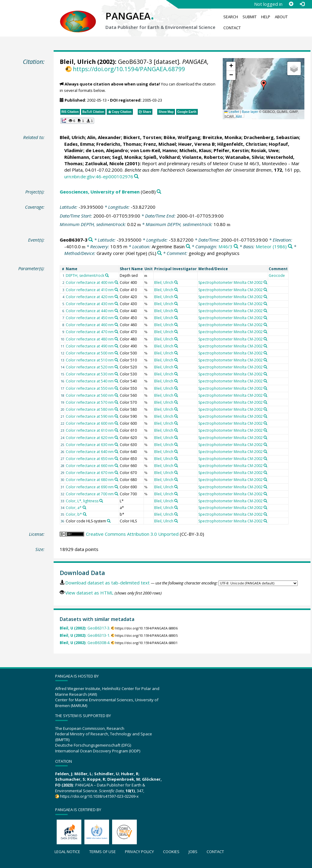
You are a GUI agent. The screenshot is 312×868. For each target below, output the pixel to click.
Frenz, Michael (160, 144)
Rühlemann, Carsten (87, 157)
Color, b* (74, 514)
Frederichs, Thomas (119, 144)
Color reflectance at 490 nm (90, 346)
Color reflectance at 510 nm (90, 360)
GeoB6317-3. (85, 628)
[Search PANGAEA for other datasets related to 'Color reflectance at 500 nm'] (116, 353)
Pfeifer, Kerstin (231, 150)
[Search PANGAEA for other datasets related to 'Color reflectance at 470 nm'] (116, 332)
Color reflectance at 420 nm (90, 297)
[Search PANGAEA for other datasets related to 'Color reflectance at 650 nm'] (116, 458)
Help (266, 17)
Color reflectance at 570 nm (90, 402)
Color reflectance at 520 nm (90, 367)
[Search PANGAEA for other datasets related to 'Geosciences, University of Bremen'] (159, 192)
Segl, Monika (127, 157)
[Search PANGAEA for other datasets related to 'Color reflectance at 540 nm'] (116, 381)
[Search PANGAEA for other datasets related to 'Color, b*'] (85, 514)
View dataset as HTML (89, 593)
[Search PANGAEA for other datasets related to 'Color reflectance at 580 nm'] (116, 409)
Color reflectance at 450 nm (90, 318)
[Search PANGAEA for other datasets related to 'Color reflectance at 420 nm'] (116, 297)
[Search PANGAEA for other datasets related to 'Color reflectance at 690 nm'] (116, 487)
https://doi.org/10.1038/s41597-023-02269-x (99, 796)
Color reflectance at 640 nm (90, 452)
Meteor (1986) (271, 246)
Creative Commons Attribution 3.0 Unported (132, 534)
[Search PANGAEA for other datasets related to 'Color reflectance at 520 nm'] (116, 367)
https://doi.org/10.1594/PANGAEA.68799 (129, 69)
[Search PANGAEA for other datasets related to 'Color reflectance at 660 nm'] (116, 465)
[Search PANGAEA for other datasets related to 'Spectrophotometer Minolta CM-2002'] (265, 282)
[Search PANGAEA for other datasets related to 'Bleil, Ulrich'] (176, 282)
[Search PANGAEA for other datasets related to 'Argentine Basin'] (188, 247)
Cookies (171, 852)
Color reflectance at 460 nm (90, 325)
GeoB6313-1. (85, 635)
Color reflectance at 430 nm (90, 304)
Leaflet (232, 112)
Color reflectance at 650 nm (90, 459)
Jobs (193, 852)
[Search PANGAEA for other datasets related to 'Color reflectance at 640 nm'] (116, 451)
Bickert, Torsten (142, 137)
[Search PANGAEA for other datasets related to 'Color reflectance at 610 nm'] (116, 430)
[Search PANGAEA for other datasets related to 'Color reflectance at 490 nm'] (116, 346)
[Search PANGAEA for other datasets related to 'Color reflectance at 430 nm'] (116, 304)
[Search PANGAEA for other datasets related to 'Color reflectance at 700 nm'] (116, 494)
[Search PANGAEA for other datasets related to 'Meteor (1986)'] (290, 247)
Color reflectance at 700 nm (90, 494)
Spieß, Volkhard (162, 157)
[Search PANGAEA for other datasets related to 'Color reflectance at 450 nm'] (116, 318)
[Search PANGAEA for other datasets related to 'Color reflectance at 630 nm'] (116, 444)
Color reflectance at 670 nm (90, 473)
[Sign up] (291, 4)
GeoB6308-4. (85, 643)
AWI (239, 117)
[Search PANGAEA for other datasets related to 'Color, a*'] (84, 507)
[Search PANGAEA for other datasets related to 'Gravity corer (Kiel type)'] (160, 253)
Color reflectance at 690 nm (90, 487)
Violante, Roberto (203, 157)
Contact (232, 28)
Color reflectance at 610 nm (90, 430)
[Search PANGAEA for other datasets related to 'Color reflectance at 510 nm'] (116, 360)
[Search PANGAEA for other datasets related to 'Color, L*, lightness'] (101, 501)
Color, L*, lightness (82, 501)
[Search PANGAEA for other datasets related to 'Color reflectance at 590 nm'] (116, 416)
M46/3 (225, 246)
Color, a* (74, 508)
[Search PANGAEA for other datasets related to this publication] (136, 177)
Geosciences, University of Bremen (100, 192)
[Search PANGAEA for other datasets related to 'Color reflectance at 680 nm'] (116, 479)
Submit (250, 17)
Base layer (250, 112)
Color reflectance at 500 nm (90, 353)
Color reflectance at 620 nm (90, 438)
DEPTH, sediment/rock (85, 275)
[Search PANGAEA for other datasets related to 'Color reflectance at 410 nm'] (116, 290)
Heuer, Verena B (197, 144)
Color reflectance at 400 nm (90, 282)
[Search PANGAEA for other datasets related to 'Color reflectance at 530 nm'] (116, 374)
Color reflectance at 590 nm (90, 416)
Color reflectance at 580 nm (90, 409)
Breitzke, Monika (222, 137)
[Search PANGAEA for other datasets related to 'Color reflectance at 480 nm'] (116, 339)
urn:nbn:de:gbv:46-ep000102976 (99, 176)
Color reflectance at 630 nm (90, 445)
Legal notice (67, 852)
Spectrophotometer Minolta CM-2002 (230, 282)
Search (231, 17)
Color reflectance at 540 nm (90, 381)
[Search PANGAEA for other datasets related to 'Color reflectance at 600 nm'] (116, 423)
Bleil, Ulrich (78, 62)
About (281, 17)
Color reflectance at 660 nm (90, 466)
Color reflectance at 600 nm (90, 423)
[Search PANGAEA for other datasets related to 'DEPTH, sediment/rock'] (107, 275)
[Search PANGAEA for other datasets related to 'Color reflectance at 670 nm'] (116, 472)
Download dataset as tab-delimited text (107, 583)
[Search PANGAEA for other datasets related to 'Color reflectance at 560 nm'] (116, 395)
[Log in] (302, 4)
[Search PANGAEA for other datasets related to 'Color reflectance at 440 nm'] (116, 311)
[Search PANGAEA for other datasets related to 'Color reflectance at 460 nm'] (116, 325)
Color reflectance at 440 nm (90, 311)
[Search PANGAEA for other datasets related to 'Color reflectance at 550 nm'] (116, 388)
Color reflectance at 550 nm (90, 388)
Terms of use (103, 852)
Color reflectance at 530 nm (90, 374)
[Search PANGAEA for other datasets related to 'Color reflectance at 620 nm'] (116, 437)
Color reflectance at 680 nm (90, 480)
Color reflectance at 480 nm (90, 339)
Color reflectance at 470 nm (90, 332)
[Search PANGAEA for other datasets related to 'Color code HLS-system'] (109, 521)
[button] (264, 85)
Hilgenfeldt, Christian (242, 144)
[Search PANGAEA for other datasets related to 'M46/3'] (236, 247)
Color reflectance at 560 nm (90, 395)
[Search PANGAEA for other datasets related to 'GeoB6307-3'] (91, 240)
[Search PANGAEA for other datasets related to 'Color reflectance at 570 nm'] (116, 402)
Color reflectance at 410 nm (90, 290)
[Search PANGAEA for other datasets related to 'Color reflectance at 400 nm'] (116, 282)
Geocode (277, 275)
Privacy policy (139, 852)
